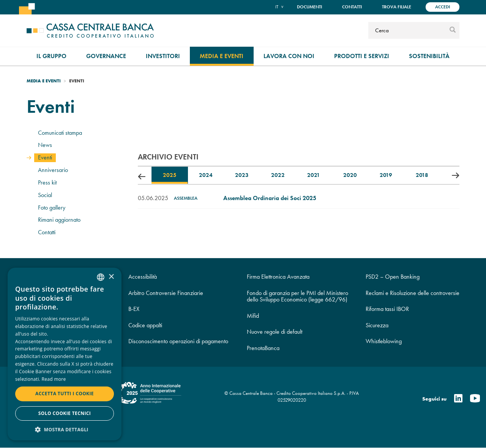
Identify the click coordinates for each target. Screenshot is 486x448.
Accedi (443, 7)
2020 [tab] (350, 175)
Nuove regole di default (275, 332)
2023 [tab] (242, 175)
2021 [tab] (314, 175)
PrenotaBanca (263, 348)
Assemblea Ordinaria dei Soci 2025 (270, 198)
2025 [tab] (170, 175)
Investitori (163, 56)
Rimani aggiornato (59, 220)
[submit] (453, 30)
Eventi (45, 157)
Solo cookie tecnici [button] (65, 413)
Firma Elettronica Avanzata (278, 277)
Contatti (352, 7)
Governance (106, 56)
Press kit (47, 182)
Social (45, 195)
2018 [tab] (422, 175)
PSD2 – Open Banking (393, 277)
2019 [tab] (386, 175)
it (277, 7)
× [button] (111, 277)
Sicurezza (377, 325)
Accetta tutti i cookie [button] (65, 394)
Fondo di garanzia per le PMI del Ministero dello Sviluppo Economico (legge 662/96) (297, 296)
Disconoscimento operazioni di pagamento (178, 341)
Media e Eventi (222, 56)
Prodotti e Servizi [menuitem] (362, 56)
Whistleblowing (384, 341)
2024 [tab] (206, 175)
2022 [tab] (278, 175)
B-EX (134, 309)
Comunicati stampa (60, 133)
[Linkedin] (458, 399)
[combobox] (101, 277)
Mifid (253, 316)
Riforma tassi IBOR (387, 309)
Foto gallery (52, 207)
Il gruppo (51, 56)
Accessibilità (143, 277)
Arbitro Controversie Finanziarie (166, 293)
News (45, 145)
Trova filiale (397, 7)
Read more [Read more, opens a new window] (54, 379)
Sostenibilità (429, 56)
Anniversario (53, 170)
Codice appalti (145, 325)
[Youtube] (475, 399)
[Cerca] (408, 30)
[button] (65, 429)
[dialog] (65, 354)
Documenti (309, 7)
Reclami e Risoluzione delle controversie (413, 293)
